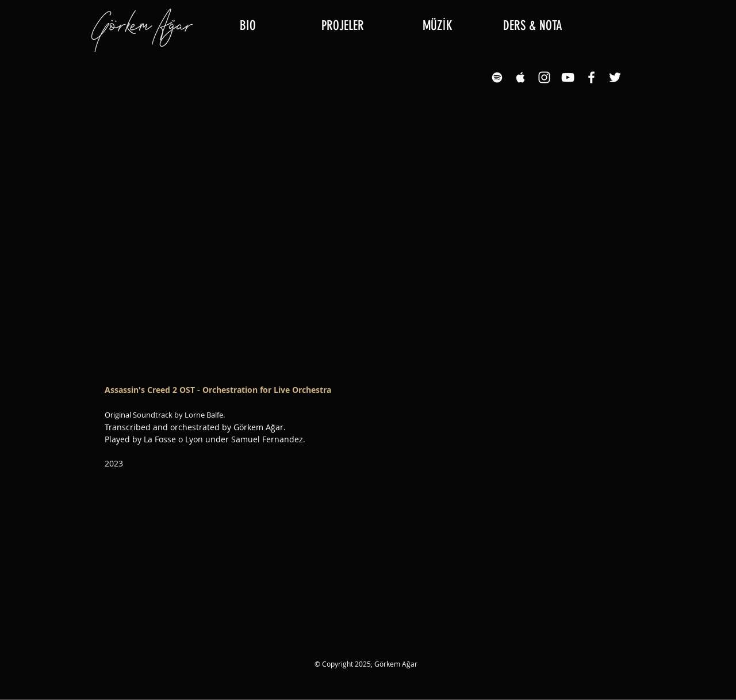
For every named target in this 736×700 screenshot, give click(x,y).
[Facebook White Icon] (591, 77)
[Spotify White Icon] (497, 77)
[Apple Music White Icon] (521, 77)
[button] (342, 26)
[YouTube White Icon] (568, 77)
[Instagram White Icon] (544, 77)
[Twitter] (615, 77)
